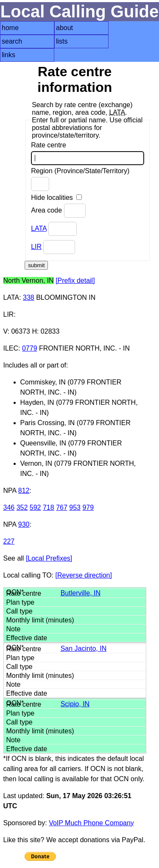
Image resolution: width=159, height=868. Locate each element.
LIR (36, 247)
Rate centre (88, 153)
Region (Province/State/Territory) (80, 179)
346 (9, 507)
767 (62, 507)
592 (35, 507)
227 (9, 541)
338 (29, 297)
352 (22, 507)
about (64, 28)
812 (24, 491)
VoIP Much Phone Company (91, 823)
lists (62, 41)
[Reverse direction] (84, 575)
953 (75, 507)
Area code (58, 211)
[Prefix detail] (75, 281)
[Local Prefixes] (49, 558)
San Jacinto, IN (84, 648)
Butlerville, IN (81, 593)
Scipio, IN (75, 704)
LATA (39, 228)
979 (88, 507)
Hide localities (56, 198)
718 (49, 507)
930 (24, 524)
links (8, 55)
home (10, 28)
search (12, 41)
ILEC (11, 348)
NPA (10, 491)
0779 (30, 348)
